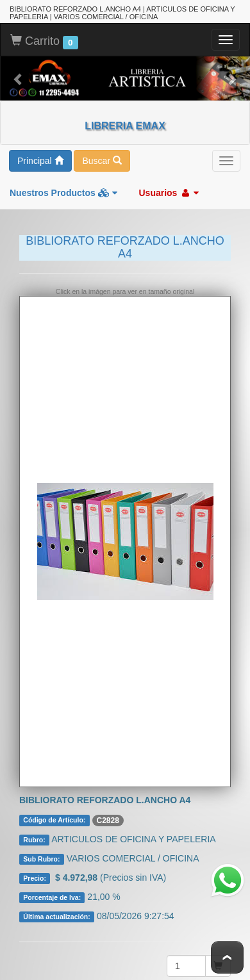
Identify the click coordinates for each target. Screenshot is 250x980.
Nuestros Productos (63, 192)
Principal (40, 159)
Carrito (44, 40)
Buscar (102, 159)
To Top (227, 957)
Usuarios (169, 192)
